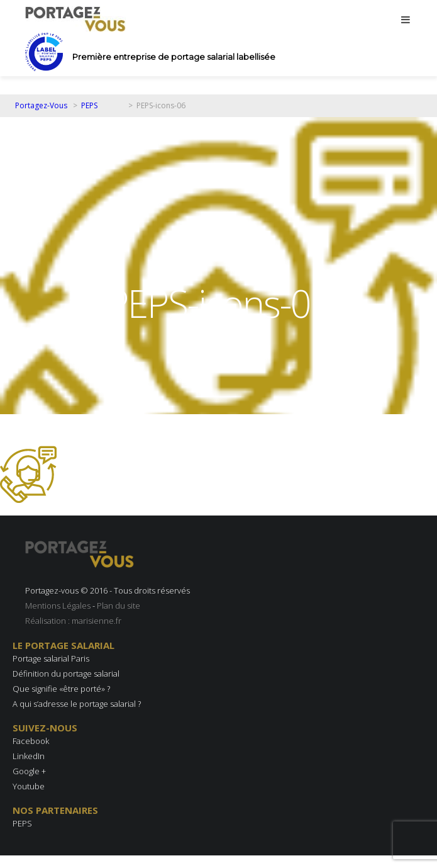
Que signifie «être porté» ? (61, 689)
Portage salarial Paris (51, 658)
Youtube (29, 786)
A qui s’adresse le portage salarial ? (77, 704)
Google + (29, 771)
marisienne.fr (97, 621)
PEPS (22, 823)
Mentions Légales (58, 606)
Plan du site (119, 606)
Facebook (31, 741)
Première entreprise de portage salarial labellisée (174, 57)
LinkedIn (29, 756)
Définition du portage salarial (66, 674)
